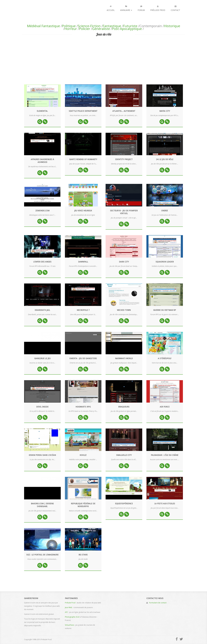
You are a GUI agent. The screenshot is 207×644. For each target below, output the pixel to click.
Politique (69, 26)
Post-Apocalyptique (127, 29)
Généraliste (101, 29)
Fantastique (112, 26)
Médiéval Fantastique (43, 26)
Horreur (71, 29)
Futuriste (130, 26)
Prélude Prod (158, 8)
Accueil (111, 8)
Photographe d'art (72, 617)
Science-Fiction (89, 26)
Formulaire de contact (158, 603)
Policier (85, 29)
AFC (66, 612)
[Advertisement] (103, 58)
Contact (175, 8)
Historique (172, 26)
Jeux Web (69, 607)
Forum (141, 8)
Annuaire (126, 8)
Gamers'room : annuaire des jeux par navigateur (36, 7)
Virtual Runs (70, 625)
